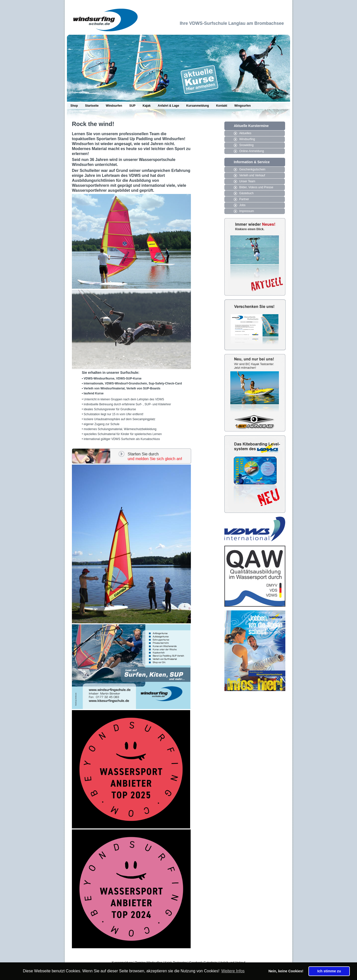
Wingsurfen (242, 106)
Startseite (92, 106)
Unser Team (247, 181)
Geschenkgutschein (252, 169)
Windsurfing (247, 139)
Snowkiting (246, 145)
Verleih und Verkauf (252, 175)
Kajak (147, 106)
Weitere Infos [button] (233, 971)
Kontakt (222, 106)
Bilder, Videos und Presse (256, 187)
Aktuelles (245, 133)
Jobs (242, 205)
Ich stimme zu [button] (329, 971)
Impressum (247, 211)
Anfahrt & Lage (168, 106)
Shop (74, 106)
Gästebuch (246, 193)
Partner (244, 199)
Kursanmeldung (197, 106)
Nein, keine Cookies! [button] (286, 971)
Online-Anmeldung (252, 151)
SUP (133, 106)
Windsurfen (114, 106)
